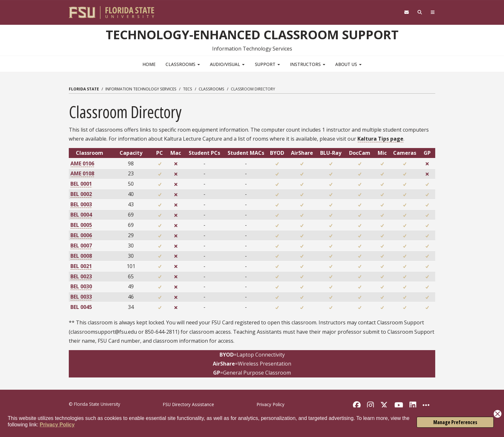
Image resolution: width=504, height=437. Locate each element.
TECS (188, 89)
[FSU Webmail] (406, 12)
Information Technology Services (141, 89)
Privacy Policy (57, 425)
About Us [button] (348, 64)
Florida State (84, 89)
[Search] (420, 12)
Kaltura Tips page (380, 139)
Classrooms (212, 89)
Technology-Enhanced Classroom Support (252, 34)
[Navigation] (433, 12)
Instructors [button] (308, 64)
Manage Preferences (455, 422)
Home (149, 64)
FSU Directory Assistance (188, 404)
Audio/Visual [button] (227, 64)
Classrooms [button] (183, 64)
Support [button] (267, 64)
